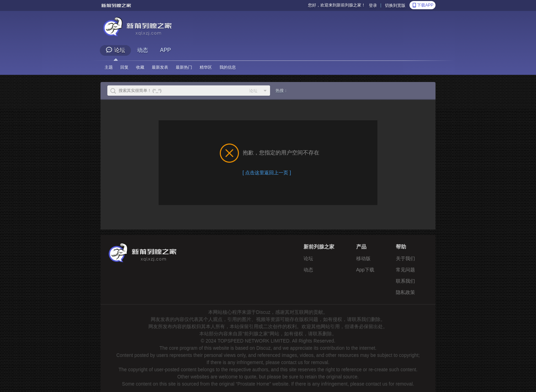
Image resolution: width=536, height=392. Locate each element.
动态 (143, 50)
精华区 (206, 67)
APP (165, 50)
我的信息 (228, 67)
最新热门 (184, 67)
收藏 (140, 67)
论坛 (115, 50)
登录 (373, 5)
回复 (124, 67)
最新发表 (160, 67)
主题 (109, 67)
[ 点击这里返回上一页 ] (267, 173)
